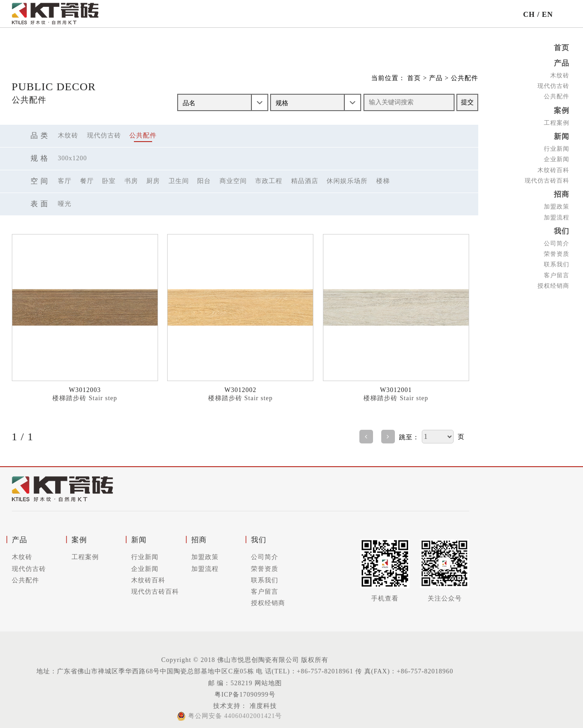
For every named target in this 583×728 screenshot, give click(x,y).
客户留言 (557, 271)
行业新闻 (557, 146)
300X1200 (72, 158)
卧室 (109, 181)
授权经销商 (553, 282)
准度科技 (262, 706)
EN (547, 14)
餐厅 (87, 181)
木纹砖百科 (553, 168)
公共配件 (557, 95)
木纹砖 (560, 74)
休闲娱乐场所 (347, 181)
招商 (562, 192)
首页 (562, 48)
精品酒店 (305, 181)
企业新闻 (557, 157)
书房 (131, 181)
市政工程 (269, 181)
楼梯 (383, 181)
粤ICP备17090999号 (245, 695)
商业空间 (233, 181)
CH (529, 14)
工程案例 (557, 121)
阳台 (204, 181)
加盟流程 (557, 214)
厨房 (153, 181)
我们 (562, 228)
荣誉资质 (557, 250)
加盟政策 (557, 204)
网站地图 (268, 683)
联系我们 (557, 261)
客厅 (65, 181)
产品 (562, 63)
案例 (562, 109)
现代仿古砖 (553, 85)
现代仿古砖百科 (547, 178)
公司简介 (557, 240)
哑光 (65, 204)
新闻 (562, 135)
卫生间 (179, 181)
